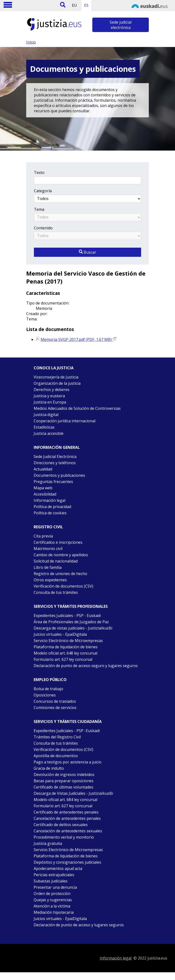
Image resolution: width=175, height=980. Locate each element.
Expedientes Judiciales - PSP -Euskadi (67, 731)
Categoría (43, 191)
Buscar (87, 252)
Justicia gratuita (48, 843)
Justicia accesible (49, 433)
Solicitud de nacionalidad (56, 561)
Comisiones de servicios (55, 708)
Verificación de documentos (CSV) (63, 586)
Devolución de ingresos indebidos (64, 775)
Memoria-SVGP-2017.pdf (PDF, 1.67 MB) (79, 339)
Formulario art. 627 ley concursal (63, 659)
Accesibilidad (45, 494)
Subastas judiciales (51, 881)
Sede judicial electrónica (121, 25)
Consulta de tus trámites (56, 592)
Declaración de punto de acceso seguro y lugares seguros (86, 666)
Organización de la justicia (57, 383)
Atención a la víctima (52, 906)
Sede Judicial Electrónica (55, 457)
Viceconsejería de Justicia (56, 377)
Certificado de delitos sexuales (61, 825)
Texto (39, 172)
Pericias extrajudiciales (54, 875)
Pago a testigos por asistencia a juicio (68, 762)
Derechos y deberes (52, 390)
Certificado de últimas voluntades (63, 787)
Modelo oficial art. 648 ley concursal (66, 653)
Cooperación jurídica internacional (65, 421)
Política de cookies (50, 513)
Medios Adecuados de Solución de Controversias (77, 408)
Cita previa (43, 536)
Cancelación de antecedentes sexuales (68, 831)
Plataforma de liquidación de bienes (66, 647)
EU (74, 5)
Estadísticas (44, 427)
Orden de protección (52, 894)
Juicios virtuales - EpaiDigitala (60, 634)
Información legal (50, 500)
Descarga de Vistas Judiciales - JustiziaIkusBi (73, 793)
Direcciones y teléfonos (55, 463)
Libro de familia (48, 567)
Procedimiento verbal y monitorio (64, 837)
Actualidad (43, 469)
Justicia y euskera (49, 396)
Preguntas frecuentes (53, 482)
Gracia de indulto (49, 768)
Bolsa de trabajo (48, 689)
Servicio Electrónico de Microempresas (68, 641)
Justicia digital (46, 415)
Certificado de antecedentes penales (66, 812)
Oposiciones (45, 695)
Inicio (31, 42)
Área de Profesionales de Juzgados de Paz (71, 622)
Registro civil (48, 527)
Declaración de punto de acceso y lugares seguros (79, 925)
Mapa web (43, 488)
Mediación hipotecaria (54, 912)
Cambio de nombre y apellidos (61, 555)
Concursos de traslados (55, 701)
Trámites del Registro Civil (57, 737)
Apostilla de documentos (56, 756)
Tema (39, 209)
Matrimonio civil (48, 549)
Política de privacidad (52, 507)
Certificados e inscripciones (58, 542)
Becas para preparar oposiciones (64, 781)
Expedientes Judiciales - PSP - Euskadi (67, 616)
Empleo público (50, 680)
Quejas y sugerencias (53, 900)
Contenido (43, 228)
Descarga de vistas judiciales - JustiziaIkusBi (73, 628)
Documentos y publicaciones (59, 475)
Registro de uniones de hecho (60, 574)
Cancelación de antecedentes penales (67, 818)
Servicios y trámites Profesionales (71, 606)
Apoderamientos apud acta (58, 868)
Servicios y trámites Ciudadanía (68, 722)
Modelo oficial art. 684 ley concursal (66, 800)
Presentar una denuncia (55, 887)
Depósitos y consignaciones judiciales (67, 862)
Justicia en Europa (50, 402)
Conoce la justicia (54, 368)
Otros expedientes (50, 580)
